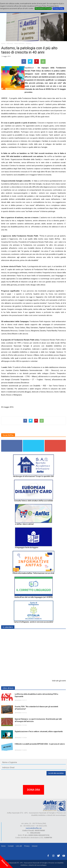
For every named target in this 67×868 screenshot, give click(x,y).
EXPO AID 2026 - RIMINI (24, 633)
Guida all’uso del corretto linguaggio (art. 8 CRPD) (34, 597)
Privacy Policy (58, 8)
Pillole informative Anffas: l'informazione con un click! (33, 573)
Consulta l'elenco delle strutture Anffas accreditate (33, 501)
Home (3, 846)
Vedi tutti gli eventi (59, 681)
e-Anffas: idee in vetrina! (24, 524)
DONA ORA (33, 790)
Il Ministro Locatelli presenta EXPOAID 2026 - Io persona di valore (40, 744)
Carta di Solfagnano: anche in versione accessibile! (34, 622)
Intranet (35, 846)
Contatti (11, 846)
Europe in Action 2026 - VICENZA (28, 657)
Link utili (19, 846)
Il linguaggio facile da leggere (27, 547)
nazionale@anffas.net (34, 828)
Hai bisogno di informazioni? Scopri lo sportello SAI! (33, 476)
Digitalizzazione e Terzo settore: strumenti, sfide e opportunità (39, 731)
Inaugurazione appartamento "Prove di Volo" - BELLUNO (37, 669)
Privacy (27, 846)
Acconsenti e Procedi (43, 8)
